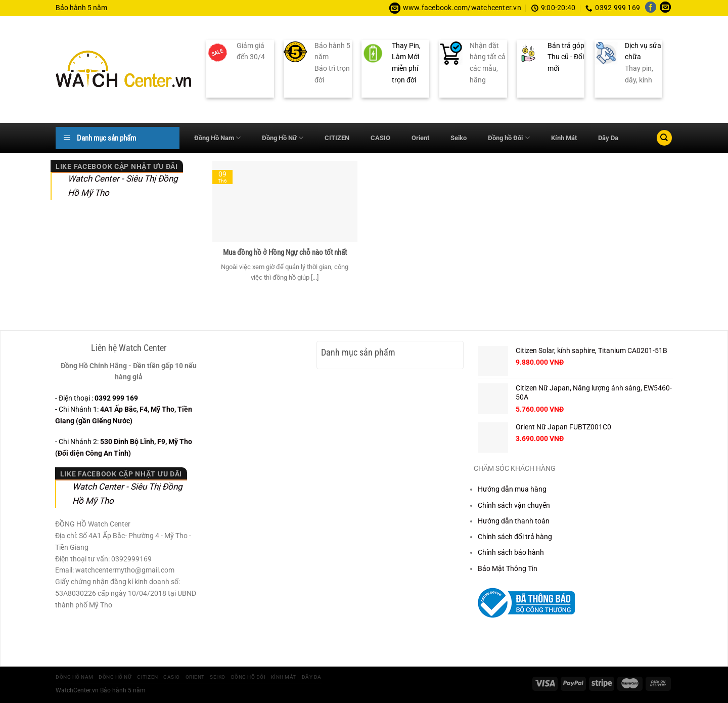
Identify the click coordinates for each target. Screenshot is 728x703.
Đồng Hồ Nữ (283, 138)
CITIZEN (337, 138)
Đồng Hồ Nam (217, 138)
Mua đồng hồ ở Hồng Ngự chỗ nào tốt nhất (285, 252)
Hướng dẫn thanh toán (514, 521)
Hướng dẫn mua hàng (512, 489)
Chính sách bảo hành (511, 552)
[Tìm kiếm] (664, 138)
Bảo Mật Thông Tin (508, 568)
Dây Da (608, 138)
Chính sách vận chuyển (514, 505)
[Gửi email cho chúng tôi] (665, 8)
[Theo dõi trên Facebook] (651, 8)
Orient (420, 138)
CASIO (380, 138)
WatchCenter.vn (77, 690)
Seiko (459, 138)
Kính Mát (564, 138)
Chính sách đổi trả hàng (515, 537)
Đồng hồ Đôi (509, 138)
